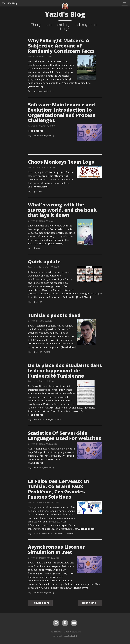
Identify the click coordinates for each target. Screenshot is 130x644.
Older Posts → (90, 603)
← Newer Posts (40, 603)
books (37, 248)
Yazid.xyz (76, 632)
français (50, 419)
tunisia (47, 352)
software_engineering (44, 135)
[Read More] (35, 86)
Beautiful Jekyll (71, 636)
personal (38, 91)
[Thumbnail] (86, 67)
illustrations (59, 533)
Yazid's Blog (10, 3)
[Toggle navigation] (125, 3)
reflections (49, 91)
